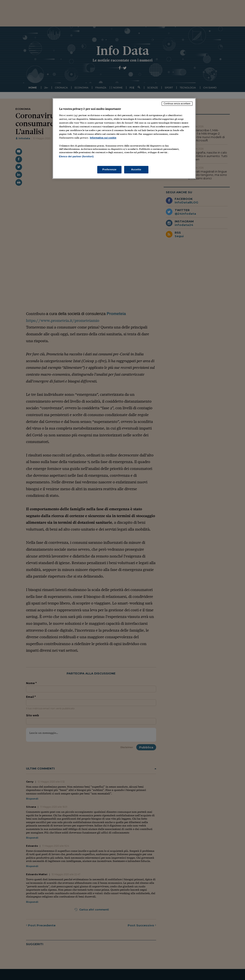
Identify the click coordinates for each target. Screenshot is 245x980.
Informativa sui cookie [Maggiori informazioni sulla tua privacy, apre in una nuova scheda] (103, 138)
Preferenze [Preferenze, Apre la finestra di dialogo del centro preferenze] (109, 169)
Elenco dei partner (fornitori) (76, 156)
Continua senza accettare (177, 103)
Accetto (136, 169)
